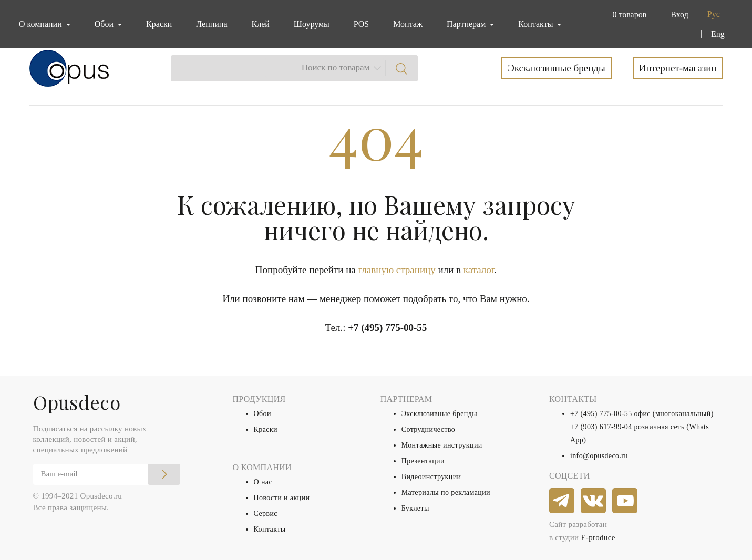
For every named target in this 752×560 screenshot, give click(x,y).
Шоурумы (312, 24)
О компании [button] (42, 24)
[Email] (107, 474)
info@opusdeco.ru (599, 456)
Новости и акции (282, 498)
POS (361, 24)
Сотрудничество (429, 429)
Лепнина (212, 24)
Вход (679, 14)
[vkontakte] (594, 501)
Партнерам (467, 24)
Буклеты (415, 508)
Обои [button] (105, 24)
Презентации (423, 461)
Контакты (270, 529)
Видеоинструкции (431, 477)
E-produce (598, 537)
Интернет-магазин (678, 68)
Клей (261, 24)
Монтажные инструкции (442, 445)
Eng (718, 34)
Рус (714, 14)
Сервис (266, 514)
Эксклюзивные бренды (557, 68)
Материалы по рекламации (446, 492)
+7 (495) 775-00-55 (387, 328)
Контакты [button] (537, 24)
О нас (263, 482)
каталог (479, 270)
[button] (627, 15)
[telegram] (562, 501)
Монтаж (408, 24)
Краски (159, 24)
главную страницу (397, 270)
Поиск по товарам (336, 68)
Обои (262, 414)
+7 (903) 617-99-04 (601, 427)
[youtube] (625, 501)
